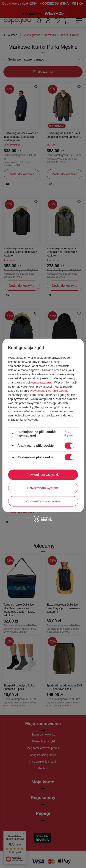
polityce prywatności (39, 382)
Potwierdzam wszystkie (43, 475)
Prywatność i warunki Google (49, 391)
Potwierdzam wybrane (43, 488)
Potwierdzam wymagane (43, 501)
